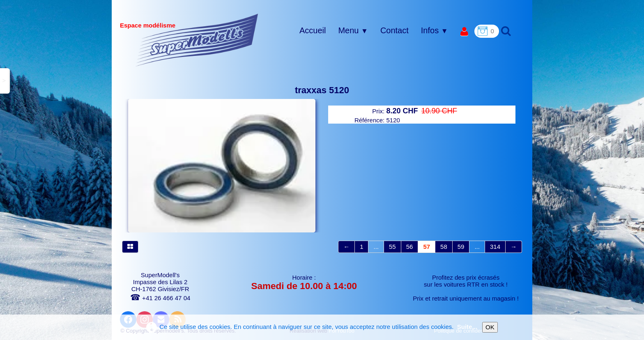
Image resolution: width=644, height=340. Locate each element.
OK (490, 327)
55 (392, 247)
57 (427, 247)
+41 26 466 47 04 (160, 298)
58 (444, 247)
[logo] (197, 40)
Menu (353, 30)
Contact (394, 30)
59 (461, 247)
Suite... (467, 327)
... (376, 247)
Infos (435, 30)
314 (495, 247)
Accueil (313, 30)
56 (410, 247)
